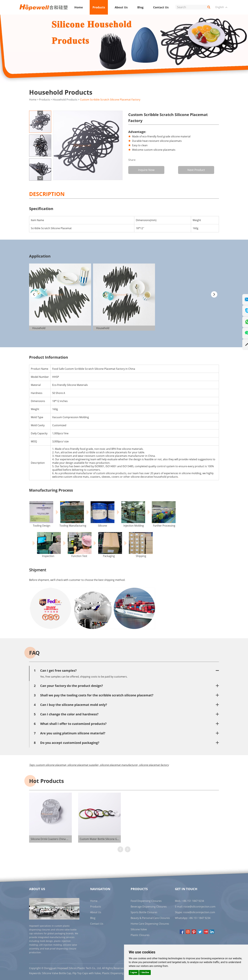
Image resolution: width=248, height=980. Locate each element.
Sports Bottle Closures (144, 912)
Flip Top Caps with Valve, (87, 973)
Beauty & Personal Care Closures (150, 918)
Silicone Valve (139, 929)
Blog (140, 7)
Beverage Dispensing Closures (149, 906)
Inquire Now (147, 170)
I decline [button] (145, 972)
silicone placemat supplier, (83, 765)
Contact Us (161, 7)
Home (79, 7)
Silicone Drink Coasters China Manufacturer (57, 839)
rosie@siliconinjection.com (199, 906)
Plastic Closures (140, 935)
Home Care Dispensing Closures (150, 923)
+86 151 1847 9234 (199, 918)
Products (99, 7)
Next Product (198, 170)
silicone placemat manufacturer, (119, 765)
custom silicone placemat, (51, 765)
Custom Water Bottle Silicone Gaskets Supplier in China (113, 839)
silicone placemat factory (154, 765)
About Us (121, 7)
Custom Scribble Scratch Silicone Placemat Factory (110, 100)
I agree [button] (134, 972)
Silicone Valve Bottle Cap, (57, 973)
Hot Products (46, 781)
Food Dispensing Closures (146, 901)
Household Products (65, 100)
